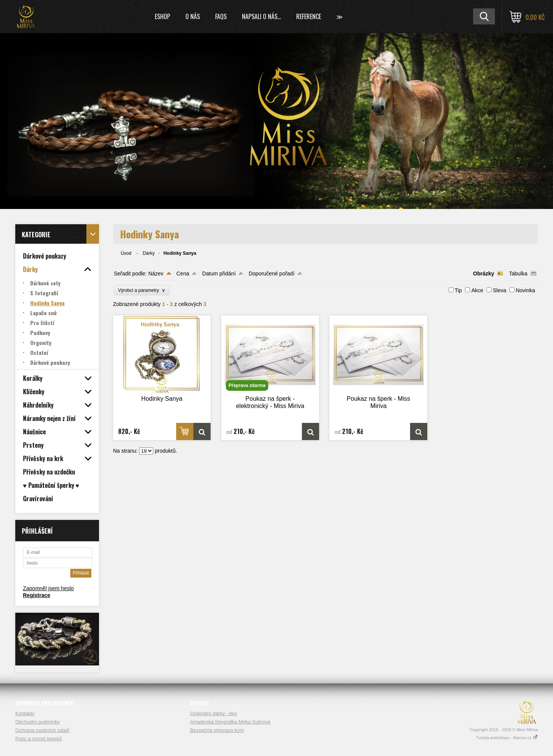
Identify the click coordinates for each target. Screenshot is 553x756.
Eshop (162, 16)
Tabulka (518, 274)
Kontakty (25, 713)
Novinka (525, 290)
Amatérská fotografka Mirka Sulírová (230, 722)
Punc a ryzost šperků (38, 739)
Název (156, 274)
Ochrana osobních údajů (42, 730)
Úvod (126, 253)
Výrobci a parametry (142, 290)
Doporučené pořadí (272, 274)
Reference (309, 16)
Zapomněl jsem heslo (48, 588)
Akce (477, 290)
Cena (183, 274)
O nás (193, 16)
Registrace (37, 595)
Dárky (148, 253)
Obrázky (484, 274)
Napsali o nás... (261, 16)
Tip (458, 290)
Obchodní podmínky (37, 722)
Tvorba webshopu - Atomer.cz (507, 738)
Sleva (499, 290)
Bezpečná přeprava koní (217, 730)
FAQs (221, 16)
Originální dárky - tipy (213, 713)
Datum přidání (219, 274)
